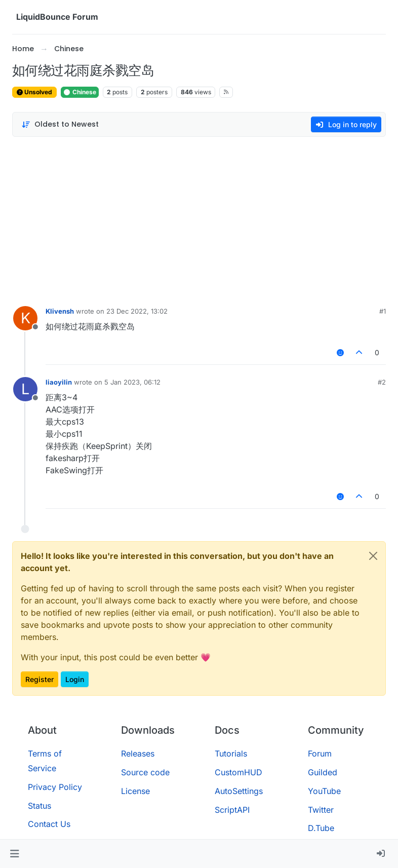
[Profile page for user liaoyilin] (25, 389)
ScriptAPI (232, 810)
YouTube (324, 791)
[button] (14, 854)
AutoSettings (239, 791)
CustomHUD (238, 772)
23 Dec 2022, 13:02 (137, 311)
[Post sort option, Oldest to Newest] (60, 124)
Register (39, 679)
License (135, 791)
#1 (383, 311)
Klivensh (60, 311)
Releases (138, 753)
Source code (145, 772)
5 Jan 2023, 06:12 (132, 382)
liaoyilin (59, 382)
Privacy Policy (55, 787)
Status (39, 806)
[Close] (373, 556)
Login (75, 679)
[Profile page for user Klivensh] (25, 318)
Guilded (323, 772)
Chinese (80, 92)
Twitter (321, 810)
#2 (382, 382)
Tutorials (231, 753)
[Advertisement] (199, 219)
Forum (320, 753)
